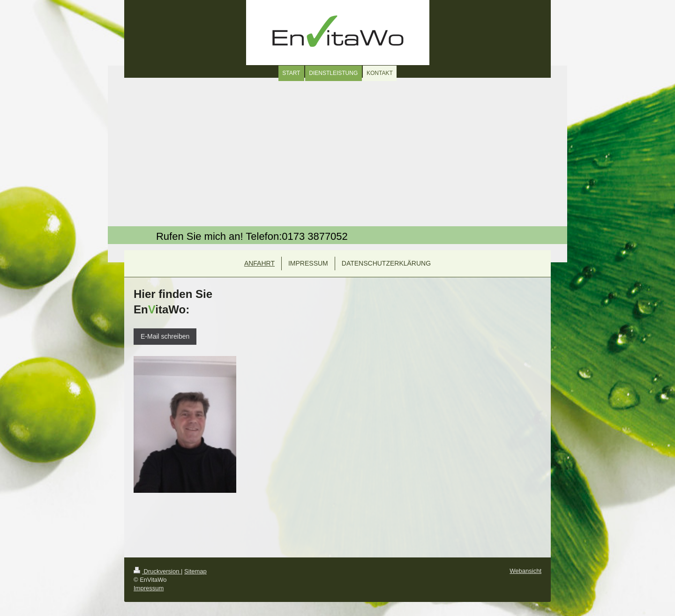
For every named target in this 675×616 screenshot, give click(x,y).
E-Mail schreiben (165, 336)
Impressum (149, 588)
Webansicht (525, 571)
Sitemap (195, 571)
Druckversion (157, 571)
